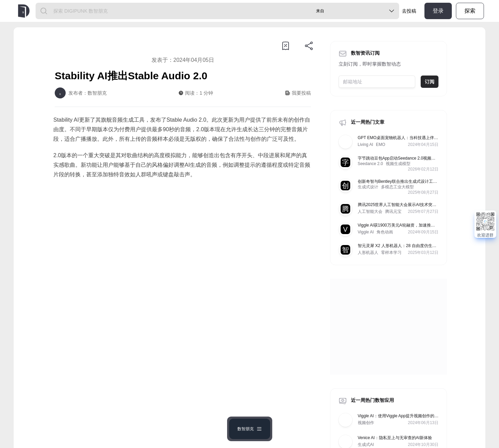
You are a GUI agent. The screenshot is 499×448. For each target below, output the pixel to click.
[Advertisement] (183, 241)
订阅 (430, 82)
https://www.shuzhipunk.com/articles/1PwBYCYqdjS (140, 326)
